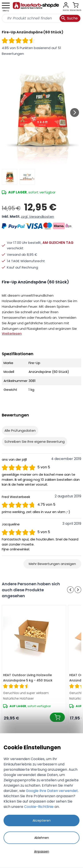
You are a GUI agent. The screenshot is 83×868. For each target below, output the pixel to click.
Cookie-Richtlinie (39, 807)
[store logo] (36, 7)
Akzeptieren (42, 820)
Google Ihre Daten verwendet (52, 791)
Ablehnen (42, 838)
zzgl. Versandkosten (38, 217)
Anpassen (42, 851)
